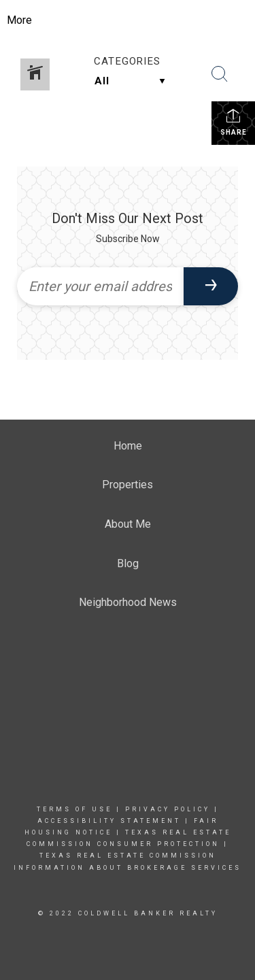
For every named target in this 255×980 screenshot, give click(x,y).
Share (234, 122)
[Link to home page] (138, 20)
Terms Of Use (74, 809)
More (19, 20)
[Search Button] (220, 74)
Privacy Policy (168, 809)
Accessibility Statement (109, 821)
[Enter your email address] (100, 286)
